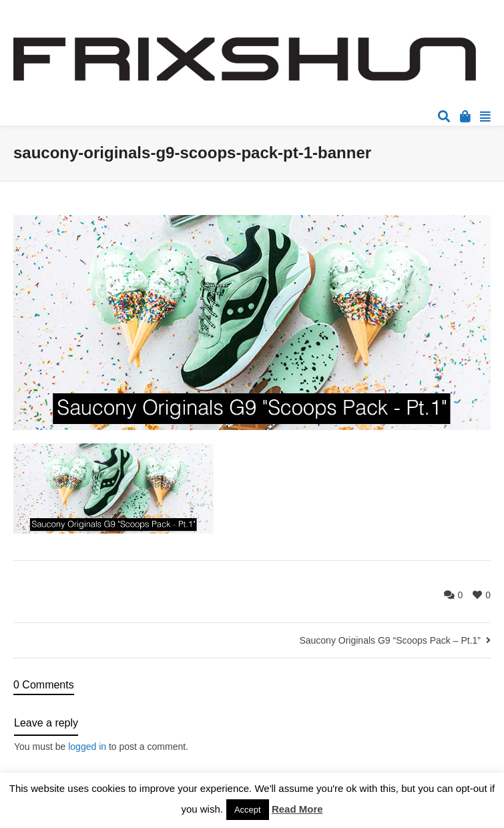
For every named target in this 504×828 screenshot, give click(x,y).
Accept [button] (248, 810)
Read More (297, 809)
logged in (87, 747)
